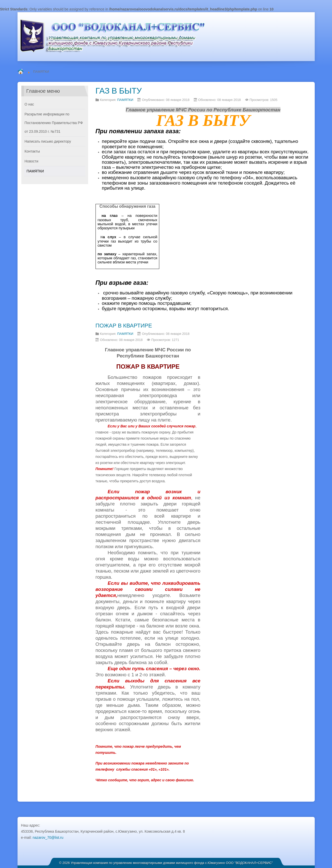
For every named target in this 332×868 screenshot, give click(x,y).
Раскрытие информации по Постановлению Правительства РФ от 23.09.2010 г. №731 (54, 123)
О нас (29, 104)
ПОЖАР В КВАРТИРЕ (124, 326)
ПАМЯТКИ (125, 100)
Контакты (32, 151)
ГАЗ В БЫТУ (119, 91)
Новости (31, 161)
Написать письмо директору (48, 141)
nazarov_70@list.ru (48, 837)
